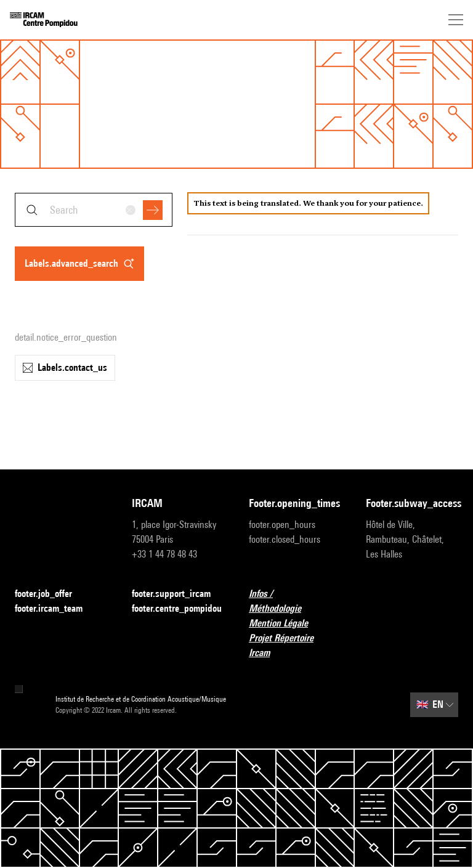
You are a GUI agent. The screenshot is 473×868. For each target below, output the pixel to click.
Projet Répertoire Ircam (295, 645)
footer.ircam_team (56, 609)
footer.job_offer (51, 594)
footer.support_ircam (178, 594)
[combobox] (94, 210)
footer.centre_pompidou (177, 608)
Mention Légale (286, 624)
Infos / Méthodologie (295, 601)
